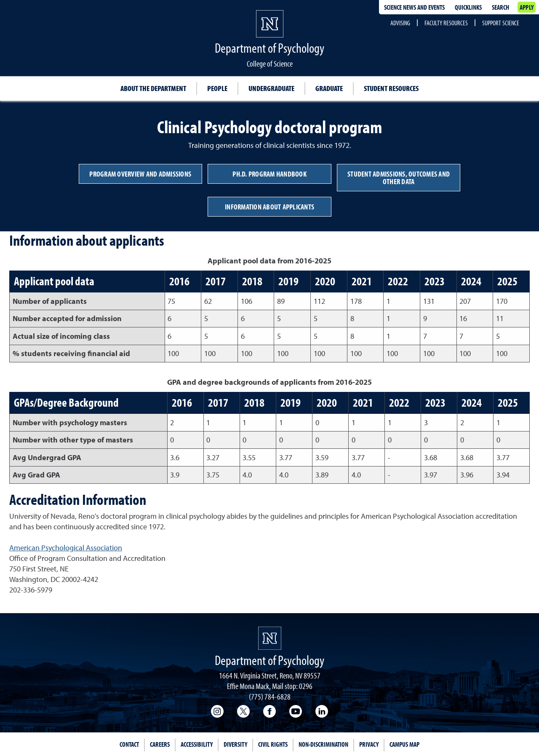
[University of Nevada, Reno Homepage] (270, 638)
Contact (129, 744)
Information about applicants (269, 207)
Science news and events (414, 7)
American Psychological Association (66, 548)
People (217, 88)
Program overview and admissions (140, 174)
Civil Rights (273, 744)
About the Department (153, 88)
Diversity (235, 744)
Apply (527, 7)
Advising (400, 23)
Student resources (391, 88)
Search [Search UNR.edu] (500, 7)
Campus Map (404, 744)
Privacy (369, 744)
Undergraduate (271, 88)
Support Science (501, 23)
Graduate (329, 88)
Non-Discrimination (323, 744)
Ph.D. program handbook (269, 174)
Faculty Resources (446, 23)
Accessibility (197, 744)
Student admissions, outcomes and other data (399, 178)
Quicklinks (468, 7)
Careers (160, 744)
